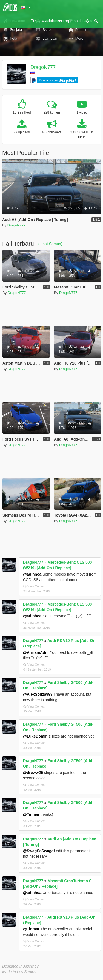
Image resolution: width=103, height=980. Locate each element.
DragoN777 (43, 67)
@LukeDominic (37, 736)
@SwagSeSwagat (39, 851)
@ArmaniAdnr (36, 652)
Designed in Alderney (20, 966)
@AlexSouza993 (38, 694)
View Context (34, 586)
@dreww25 (33, 773)
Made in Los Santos (19, 972)
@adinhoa (32, 574)
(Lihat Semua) (50, 244)
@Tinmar (31, 814)
